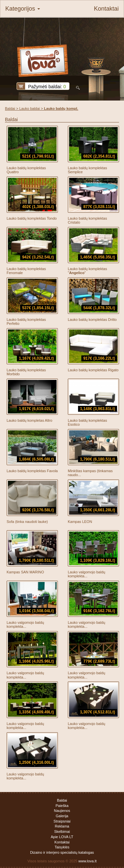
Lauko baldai (29, 109)
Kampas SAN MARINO (25, 572)
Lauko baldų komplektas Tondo (32, 218)
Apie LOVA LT (62, 837)
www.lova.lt (87, 861)
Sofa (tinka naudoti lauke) (27, 522)
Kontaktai (106, 9)
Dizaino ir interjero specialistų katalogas (62, 852)
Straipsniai (62, 821)
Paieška (62, 806)
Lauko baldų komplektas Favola (32, 471)
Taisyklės (62, 847)
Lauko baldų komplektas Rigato (93, 370)
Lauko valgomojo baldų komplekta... (86, 574)
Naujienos (62, 811)
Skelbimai (62, 832)
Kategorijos (23, 9)
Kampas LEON (80, 522)
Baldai (10, 109)
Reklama (62, 826)
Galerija (62, 816)
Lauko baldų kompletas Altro (29, 420)
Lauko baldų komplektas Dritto (92, 320)
